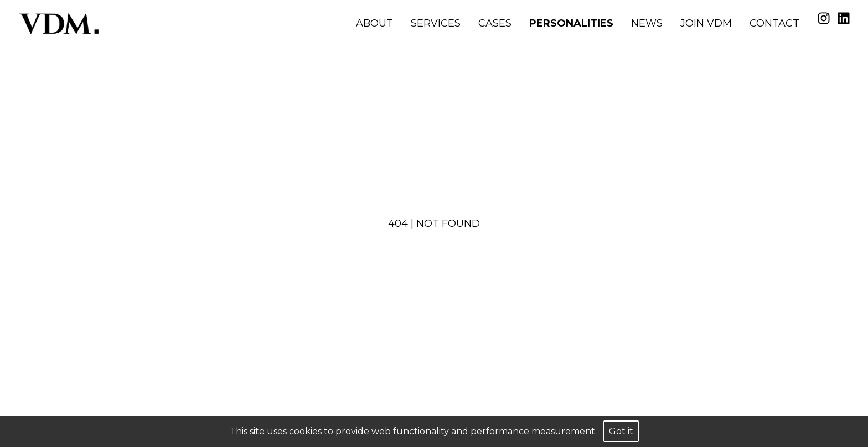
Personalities (571, 23)
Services (436, 23)
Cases (495, 23)
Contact (774, 23)
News (647, 23)
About (374, 23)
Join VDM (706, 23)
